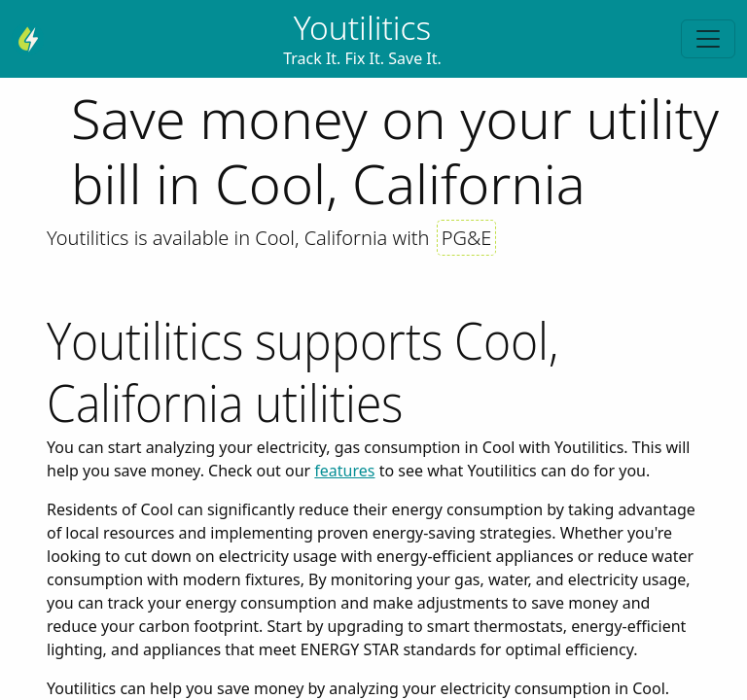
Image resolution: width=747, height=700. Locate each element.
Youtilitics (363, 27)
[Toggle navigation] (708, 39)
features (344, 471)
